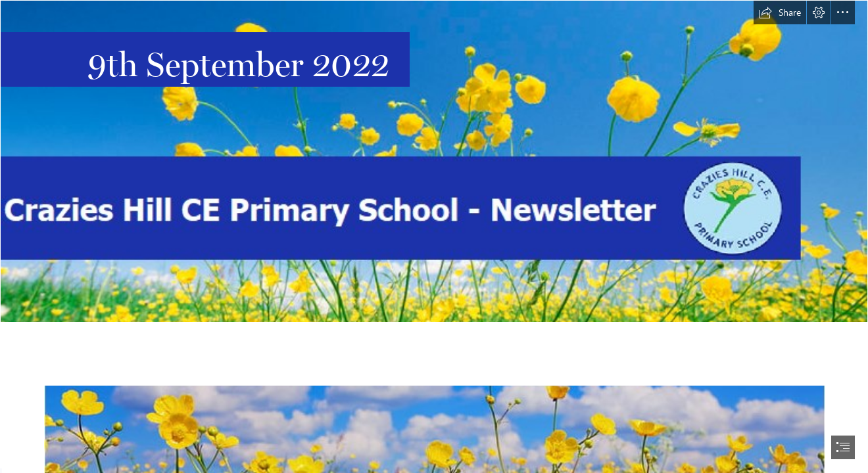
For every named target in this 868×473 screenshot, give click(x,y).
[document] (434, 236)
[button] (780, 12)
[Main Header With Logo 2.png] (434, 161)
